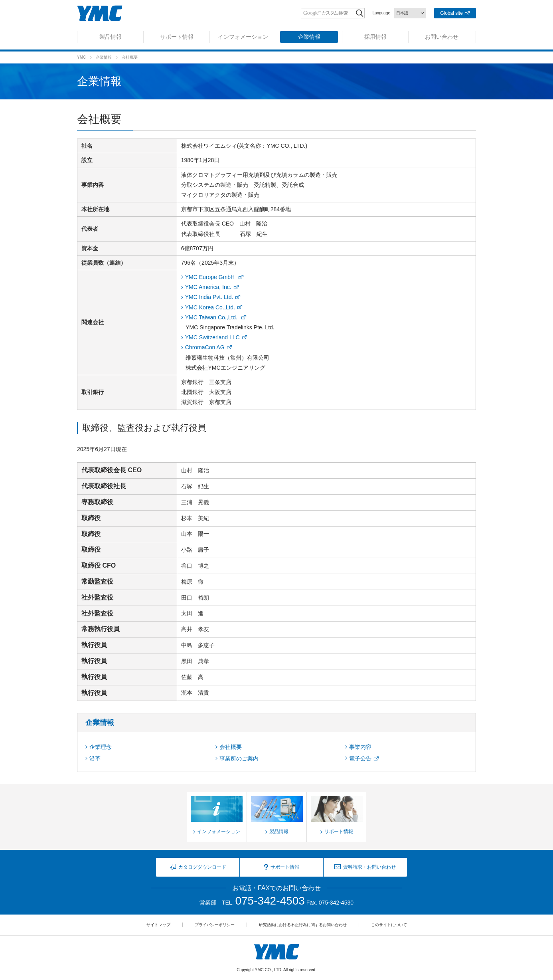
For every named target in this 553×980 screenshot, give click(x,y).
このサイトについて (389, 925)
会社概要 (231, 747)
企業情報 (104, 57)
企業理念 (101, 747)
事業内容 (360, 747)
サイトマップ (158, 925)
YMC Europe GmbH (211, 277)
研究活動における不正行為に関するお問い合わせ (303, 925)
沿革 (95, 758)
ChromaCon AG (205, 347)
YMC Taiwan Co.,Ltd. (212, 317)
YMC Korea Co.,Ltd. (210, 307)
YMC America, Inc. (208, 287)
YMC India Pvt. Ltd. (209, 297)
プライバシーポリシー (215, 925)
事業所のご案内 (239, 758)
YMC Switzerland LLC (212, 337)
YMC (81, 57)
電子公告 (360, 758)
